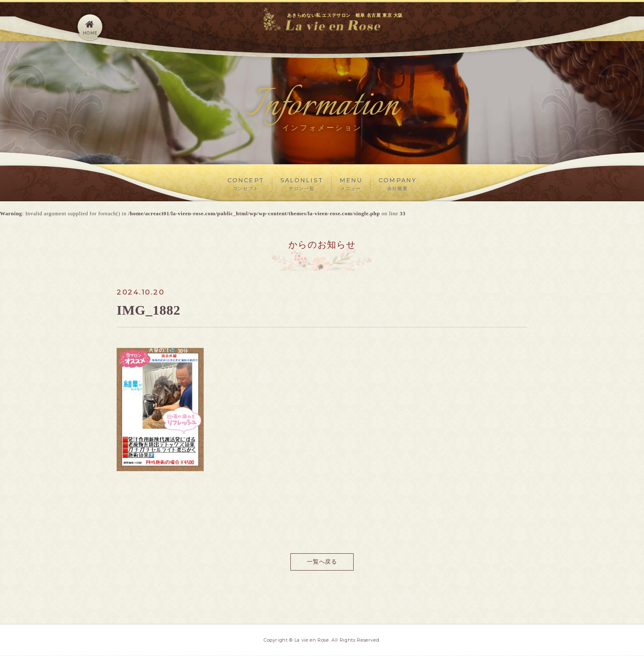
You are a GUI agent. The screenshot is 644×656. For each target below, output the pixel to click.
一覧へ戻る (322, 562)
